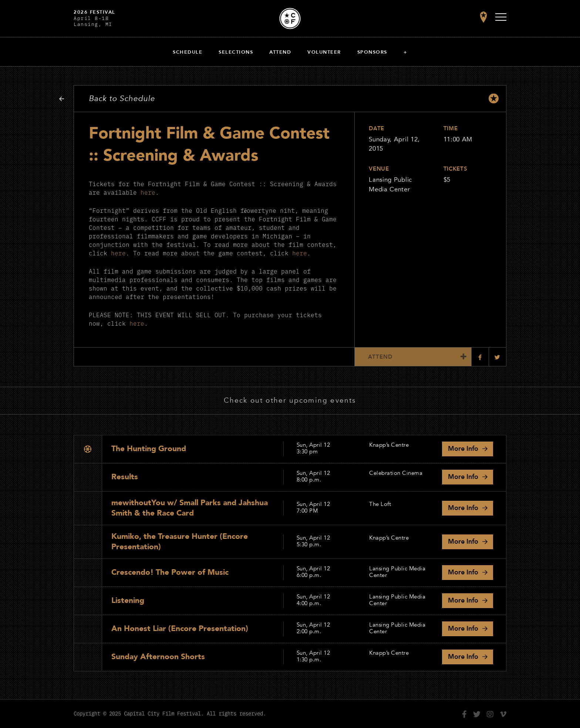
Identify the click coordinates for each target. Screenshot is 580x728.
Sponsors (372, 52)
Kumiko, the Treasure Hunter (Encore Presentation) (180, 541)
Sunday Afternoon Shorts (158, 657)
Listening (128, 600)
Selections (236, 52)
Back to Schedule (122, 99)
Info (463, 449)
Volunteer (324, 52)
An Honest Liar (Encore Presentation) (180, 629)
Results (125, 477)
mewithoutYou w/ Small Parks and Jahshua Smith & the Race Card (190, 508)
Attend (280, 52)
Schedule (188, 52)
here (148, 192)
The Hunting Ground (149, 449)
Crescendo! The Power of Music (170, 572)
